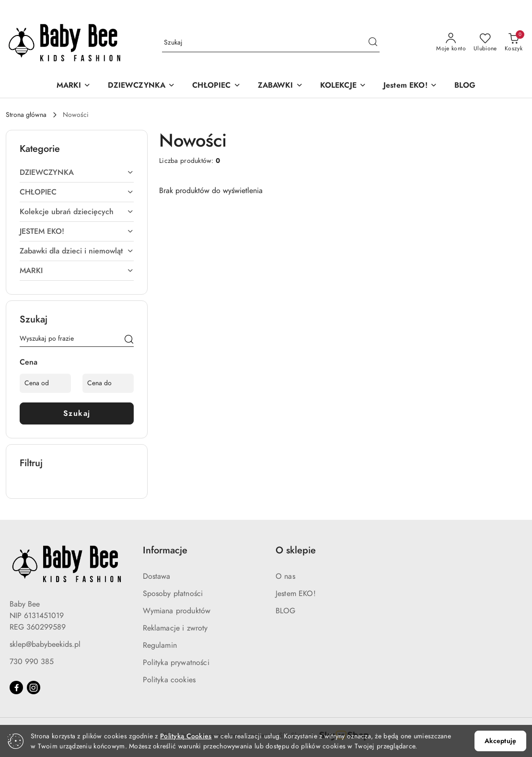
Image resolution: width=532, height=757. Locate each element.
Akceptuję (500, 741)
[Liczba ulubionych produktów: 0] (485, 43)
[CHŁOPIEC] (216, 86)
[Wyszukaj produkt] (271, 42)
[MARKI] (74, 86)
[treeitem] (77, 172)
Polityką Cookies (186, 736)
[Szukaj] (129, 340)
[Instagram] (34, 688)
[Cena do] (108, 383)
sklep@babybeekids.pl (45, 644)
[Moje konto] (451, 43)
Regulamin (160, 645)
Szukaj (77, 413)
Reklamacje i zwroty (175, 628)
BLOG (286, 611)
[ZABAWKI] (280, 86)
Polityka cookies (169, 680)
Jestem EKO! (296, 594)
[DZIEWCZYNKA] (141, 86)
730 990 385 (32, 662)
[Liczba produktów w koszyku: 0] (514, 43)
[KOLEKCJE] (343, 86)
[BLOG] (465, 86)
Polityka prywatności (176, 663)
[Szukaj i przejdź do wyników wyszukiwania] (373, 43)
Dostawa (157, 576)
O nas (285, 576)
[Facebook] (16, 688)
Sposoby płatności (173, 594)
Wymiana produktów (177, 611)
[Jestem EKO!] (410, 86)
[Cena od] (45, 383)
